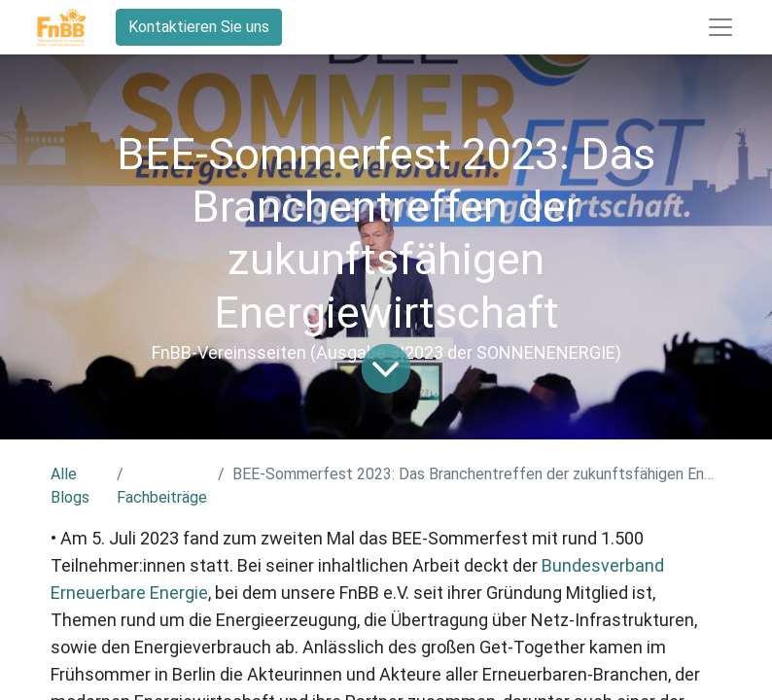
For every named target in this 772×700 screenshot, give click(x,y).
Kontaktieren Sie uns (199, 27)
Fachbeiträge (162, 497)
